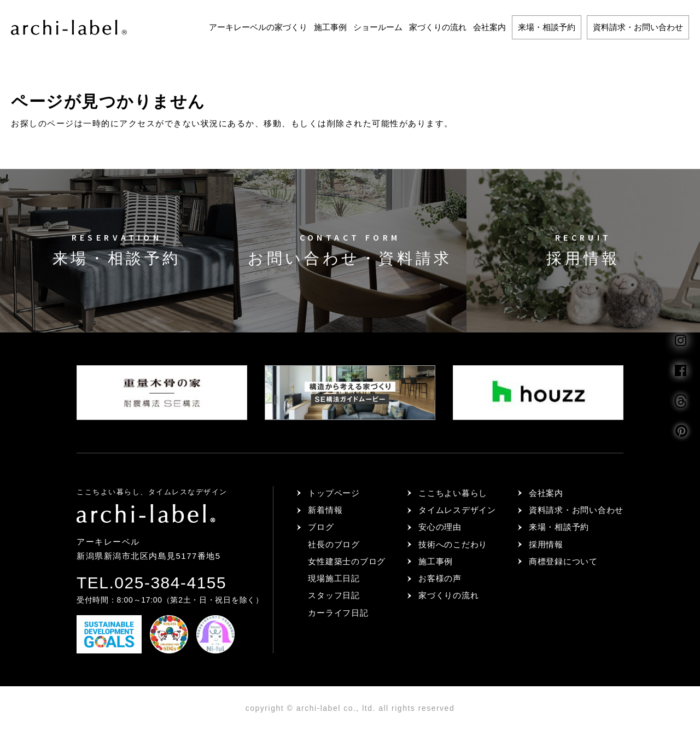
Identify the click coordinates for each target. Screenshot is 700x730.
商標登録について (563, 561)
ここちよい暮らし (453, 493)
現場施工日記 (334, 578)
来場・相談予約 (547, 27)
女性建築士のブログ (347, 561)
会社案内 (489, 27)
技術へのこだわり (453, 544)
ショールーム (378, 27)
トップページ (334, 493)
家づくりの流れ (438, 27)
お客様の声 (440, 578)
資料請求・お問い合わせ (638, 27)
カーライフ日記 (338, 613)
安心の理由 (440, 527)
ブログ (321, 527)
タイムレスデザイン (457, 510)
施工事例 (330, 27)
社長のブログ (334, 544)
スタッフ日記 (334, 595)
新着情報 (325, 510)
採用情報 (546, 544)
